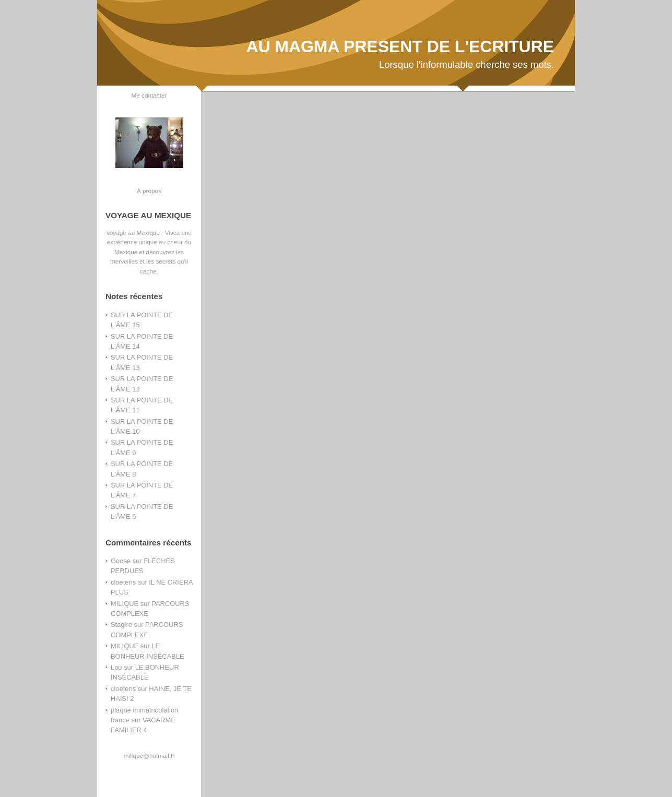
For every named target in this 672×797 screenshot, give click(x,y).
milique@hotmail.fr (149, 756)
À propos (149, 191)
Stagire (121, 624)
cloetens (123, 582)
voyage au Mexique (133, 233)
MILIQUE (125, 604)
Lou (116, 667)
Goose (121, 561)
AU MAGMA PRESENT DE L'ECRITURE (400, 46)
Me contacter (149, 95)
